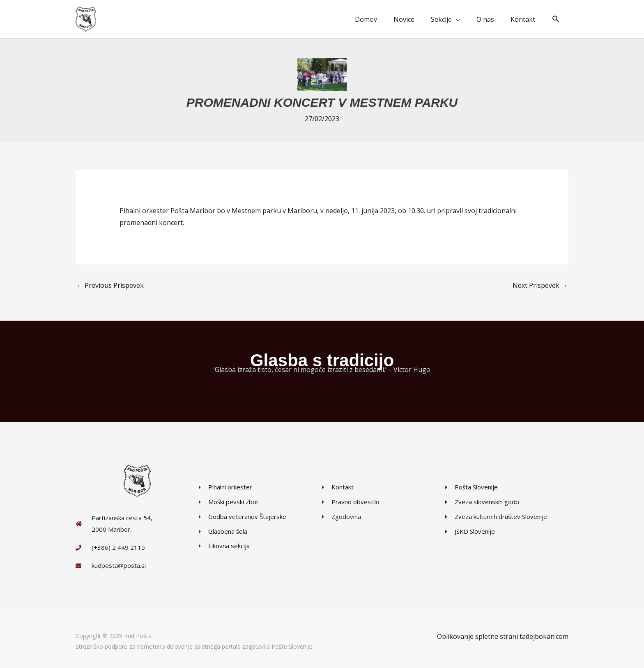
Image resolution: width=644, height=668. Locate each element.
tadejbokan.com (544, 636)
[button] (556, 19)
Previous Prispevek (110, 285)
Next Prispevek (540, 285)
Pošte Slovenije (292, 646)
